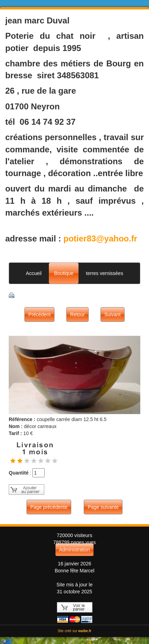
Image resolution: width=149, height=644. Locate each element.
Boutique (64, 273)
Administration (74, 550)
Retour (77, 314)
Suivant (113, 314)
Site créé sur (74, 631)
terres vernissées (105, 273)
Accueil (34, 273)
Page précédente (49, 507)
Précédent (39, 314)
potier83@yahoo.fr (100, 238)
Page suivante (103, 507)
